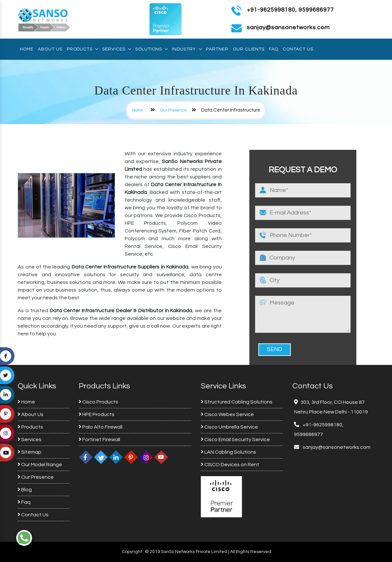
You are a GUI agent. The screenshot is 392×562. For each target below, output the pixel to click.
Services (116, 49)
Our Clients (249, 49)
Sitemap (30, 452)
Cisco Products (98, 402)
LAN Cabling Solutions (228, 452)
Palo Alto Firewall (101, 427)
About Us (50, 49)
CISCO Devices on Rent (230, 465)
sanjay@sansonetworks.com (336, 447)
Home (27, 49)
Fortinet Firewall (99, 440)
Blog (25, 490)
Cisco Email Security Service (235, 440)
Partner (217, 49)
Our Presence (173, 110)
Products (82, 49)
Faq (274, 49)
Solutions (151, 49)
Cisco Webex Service (227, 414)
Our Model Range (40, 465)
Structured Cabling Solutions (237, 402)
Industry (187, 49)
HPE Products (97, 414)
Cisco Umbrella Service (229, 427)
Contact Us (298, 49)
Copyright (132, 552)
